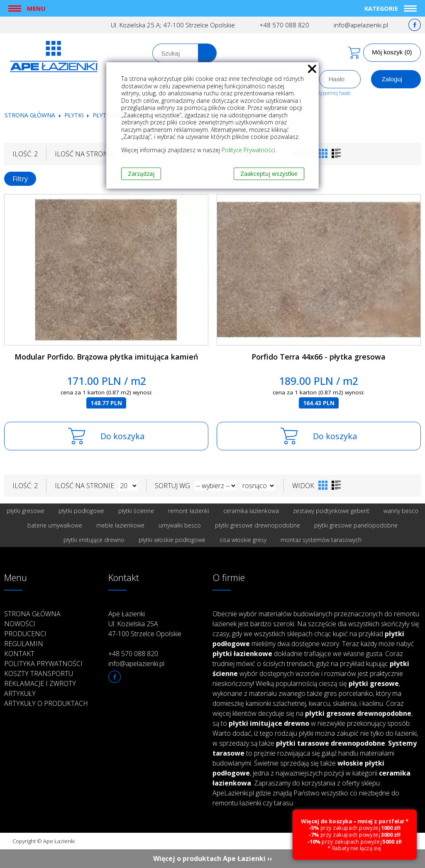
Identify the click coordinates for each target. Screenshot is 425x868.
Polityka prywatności (43, 664)
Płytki (75, 115)
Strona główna (30, 115)
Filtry (20, 179)
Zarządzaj (141, 174)
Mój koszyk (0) (392, 52)
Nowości (20, 624)
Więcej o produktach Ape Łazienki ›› (213, 858)
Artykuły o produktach (46, 703)
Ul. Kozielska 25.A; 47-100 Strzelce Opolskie (173, 25)
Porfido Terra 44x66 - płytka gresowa (319, 357)
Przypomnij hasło (331, 93)
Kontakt (19, 654)
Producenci (25, 634)
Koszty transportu (39, 673)
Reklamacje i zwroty (40, 683)
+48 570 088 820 (284, 25)
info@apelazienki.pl (361, 25)
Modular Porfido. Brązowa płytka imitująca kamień (106, 357)
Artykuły (20, 693)
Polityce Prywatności (248, 150)
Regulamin (24, 644)
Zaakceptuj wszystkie (269, 174)
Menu (36, 8)
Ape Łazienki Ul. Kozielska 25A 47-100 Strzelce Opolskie (145, 624)
